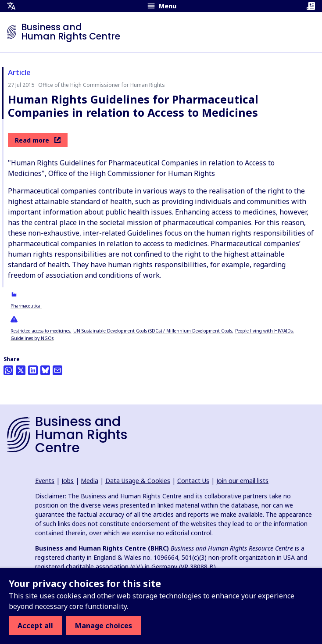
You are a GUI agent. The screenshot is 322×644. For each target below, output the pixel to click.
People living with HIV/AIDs (264, 331)
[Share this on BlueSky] (45, 370)
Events (45, 481)
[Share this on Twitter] (21, 370)
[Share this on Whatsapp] (8, 370)
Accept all (35, 626)
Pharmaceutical (26, 306)
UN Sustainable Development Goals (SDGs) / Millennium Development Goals (153, 331)
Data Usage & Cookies (138, 481)
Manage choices (104, 626)
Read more (38, 140)
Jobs (68, 481)
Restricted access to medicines (40, 331)
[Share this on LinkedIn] (33, 370)
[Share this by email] (57, 370)
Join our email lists (242, 481)
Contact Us (193, 481)
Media (89, 481)
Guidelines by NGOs (32, 338)
